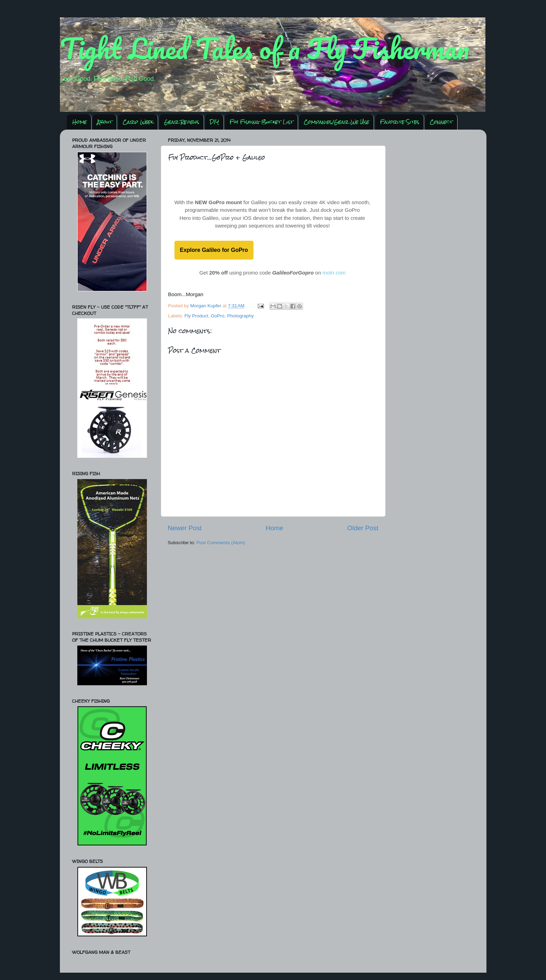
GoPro (218, 316)
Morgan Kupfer (206, 306)
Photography (240, 316)
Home (80, 122)
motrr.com (334, 273)
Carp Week (138, 122)
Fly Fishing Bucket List (261, 122)
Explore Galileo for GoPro (214, 250)
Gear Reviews (182, 122)
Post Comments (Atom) (221, 543)
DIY (214, 122)
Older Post (363, 528)
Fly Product (196, 316)
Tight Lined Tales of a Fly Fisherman (265, 48)
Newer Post (185, 528)
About (105, 122)
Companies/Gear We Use (336, 122)
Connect (441, 122)
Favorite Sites (400, 122)
